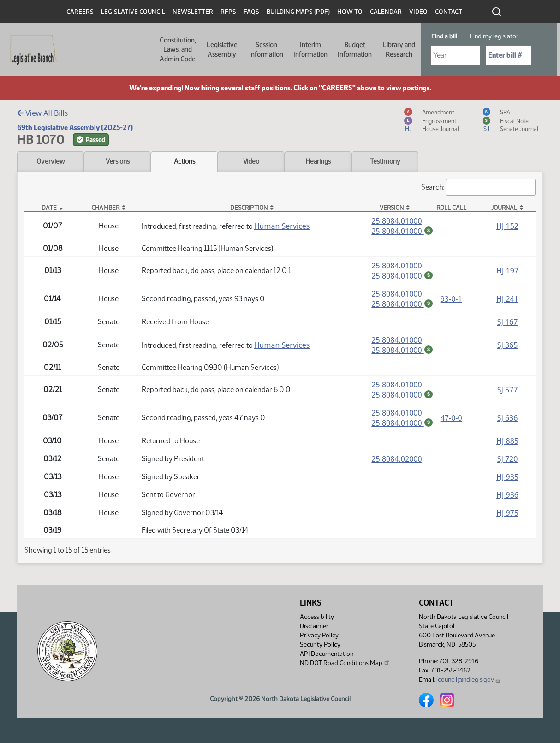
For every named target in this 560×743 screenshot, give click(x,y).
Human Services (282, 226)
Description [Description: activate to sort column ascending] (249, 208)
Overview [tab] (51, 161)
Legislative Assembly (222, 49)
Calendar (386, 12)
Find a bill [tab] (444, 36)
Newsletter (193, 12)
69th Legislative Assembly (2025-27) (75, 128)
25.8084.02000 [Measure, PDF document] (396, 462)
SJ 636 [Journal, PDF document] (508, 420)
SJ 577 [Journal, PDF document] (508, 392)
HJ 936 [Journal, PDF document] (507, 498)
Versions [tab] (118, 161)
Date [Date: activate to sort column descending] (49, 208)
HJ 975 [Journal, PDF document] (507, 516)
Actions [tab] (185, 161)
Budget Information (355, 49)
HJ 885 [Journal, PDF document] (507, 444)
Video (418, 12)
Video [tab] (251, 161)
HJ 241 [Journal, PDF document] (507, 300)
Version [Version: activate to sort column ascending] (392, 208)
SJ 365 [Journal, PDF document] (508, 346)
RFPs (228, 12)
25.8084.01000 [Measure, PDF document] (396, 221)
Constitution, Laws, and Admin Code (178, 50)
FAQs (251, 12)
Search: (478, 187)
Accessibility (317, 617)
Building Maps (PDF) (298, 12)
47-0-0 (451, 420)
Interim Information (310, 49)
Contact (449, 12)
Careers (80, 12)
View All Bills (42, 113)
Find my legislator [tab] (494, 36)
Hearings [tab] (318, 161)
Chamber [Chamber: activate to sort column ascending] (105, 208)
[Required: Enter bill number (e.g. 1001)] (509, 55)
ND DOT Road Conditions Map (345, 663)
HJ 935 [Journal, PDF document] (507, 480)
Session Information (266, 49)
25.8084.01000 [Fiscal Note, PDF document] (402, 231)
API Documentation (327, 654)
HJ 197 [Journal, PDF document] (507, 271)
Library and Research (399, 49)
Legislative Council (133, 12)
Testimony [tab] (385, 161)
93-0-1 (451, 300)
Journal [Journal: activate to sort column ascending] (504, 208)
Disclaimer (314, 626)
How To (350, 12)
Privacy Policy (319, 635)
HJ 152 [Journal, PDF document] (507, 226)
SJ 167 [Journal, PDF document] (508, 323)
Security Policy (320, 645)
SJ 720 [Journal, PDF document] (508, 462)
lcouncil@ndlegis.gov (468, 680)
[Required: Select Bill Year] (455, 55)
